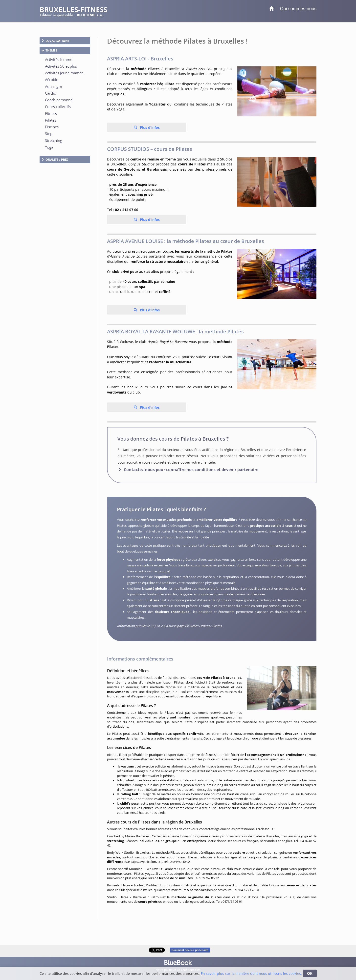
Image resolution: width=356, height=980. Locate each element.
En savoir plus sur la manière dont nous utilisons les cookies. (251, 973)
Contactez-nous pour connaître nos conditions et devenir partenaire (191, 470)
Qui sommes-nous (298, 9)
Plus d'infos (149, 127)
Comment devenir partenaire (190, 950)
